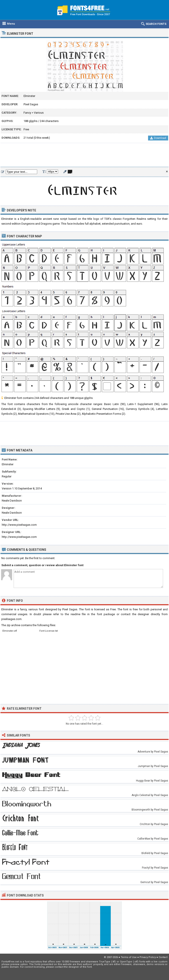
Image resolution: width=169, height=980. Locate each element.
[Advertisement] (84, 155)
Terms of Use (129, 957)
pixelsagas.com (11, 619)
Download (158, 138)
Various (39, 113)
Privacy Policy (148, 957)
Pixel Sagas (31, 104)
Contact (163, 957)
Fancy (27, 113)
